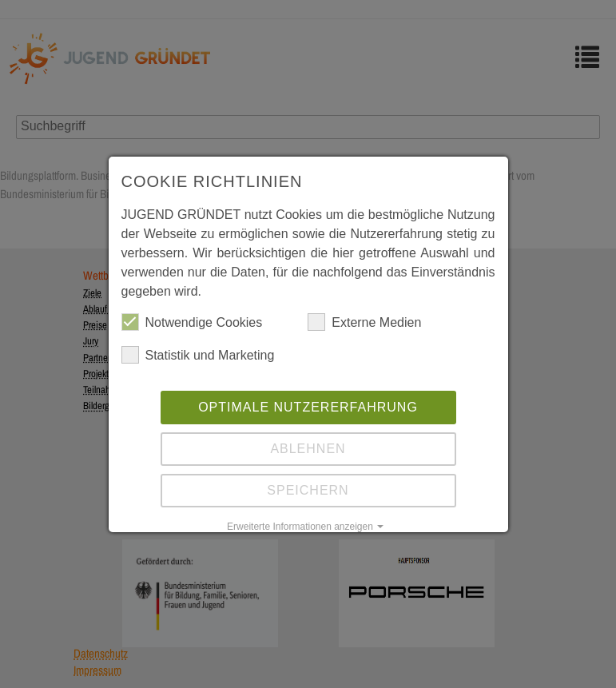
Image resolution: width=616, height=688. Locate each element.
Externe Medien (364, 322)
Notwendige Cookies (192, 322)
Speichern (308, 490)
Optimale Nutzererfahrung (308, 407)
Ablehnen (308, 449)
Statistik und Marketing (198, 355)
